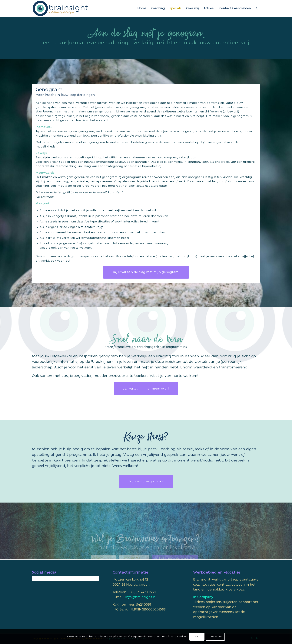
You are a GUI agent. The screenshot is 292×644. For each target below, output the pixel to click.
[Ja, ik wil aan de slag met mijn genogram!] (146, 272)
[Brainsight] (60, 8)
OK (197, 637)
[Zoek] (257, 8)
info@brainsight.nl (141, 597)
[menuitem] (142, 8)
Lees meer (215, 637)
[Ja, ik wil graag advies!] (146, 482)
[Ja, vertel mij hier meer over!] (146, 389)
